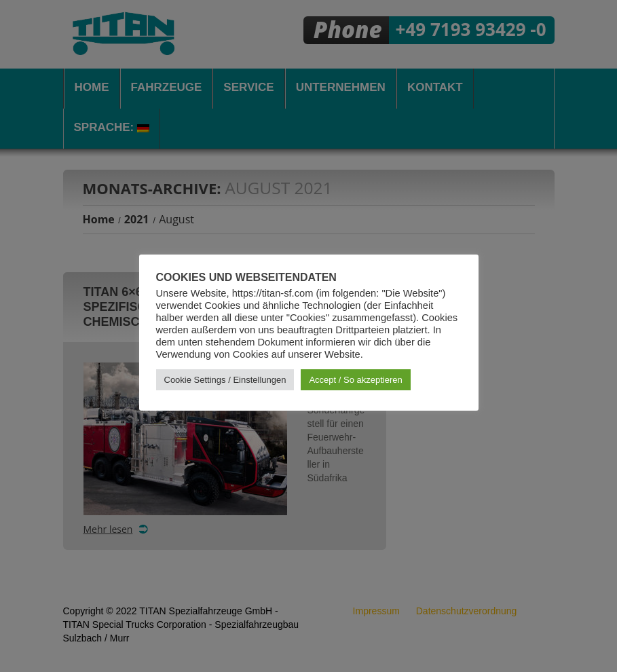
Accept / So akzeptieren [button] (355, 380)
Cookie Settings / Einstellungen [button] (225, 380)
